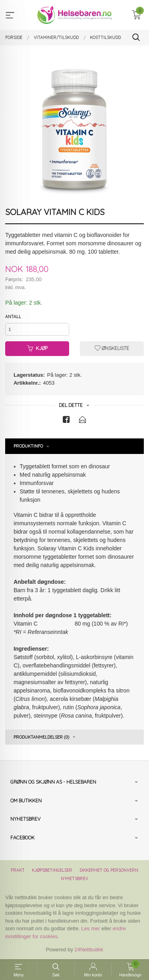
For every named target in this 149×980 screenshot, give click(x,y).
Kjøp (37, 348)
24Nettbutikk (89, 950)
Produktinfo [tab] (28, 446)
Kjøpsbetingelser (52, 870)
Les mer (91, 928)
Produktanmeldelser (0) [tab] (41, 737)
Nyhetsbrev (74, 878)
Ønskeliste (112, 348)
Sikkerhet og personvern (109, 870)
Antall (13, 317)
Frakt (18, 870)
